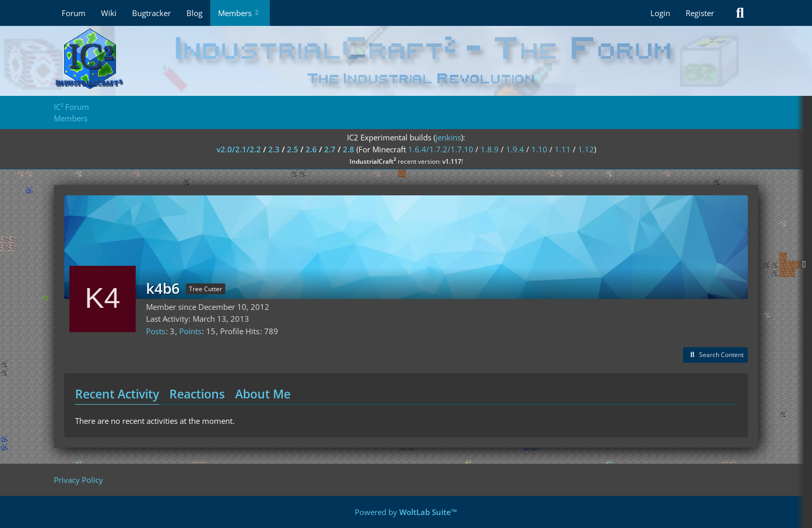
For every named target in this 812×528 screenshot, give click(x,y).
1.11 (563, 149)
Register (700, 13)
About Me (263, 394)
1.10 (539, 149)
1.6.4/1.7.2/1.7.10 (441, 149)
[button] (715, 355)
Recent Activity (117, 394)
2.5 (293, 149)
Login (660, 13)
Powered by (406, 512)
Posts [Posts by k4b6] (156, 331)
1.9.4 (515, 149)
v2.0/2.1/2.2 (239, 149)
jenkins (448, 137)
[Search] (740, 13)
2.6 (311, 149)
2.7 (330, 149)
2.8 (349, 149)
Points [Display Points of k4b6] (190, 331)
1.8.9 (490, 149)
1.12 (586, 149)
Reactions (197, 394)
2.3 (274, 149)
